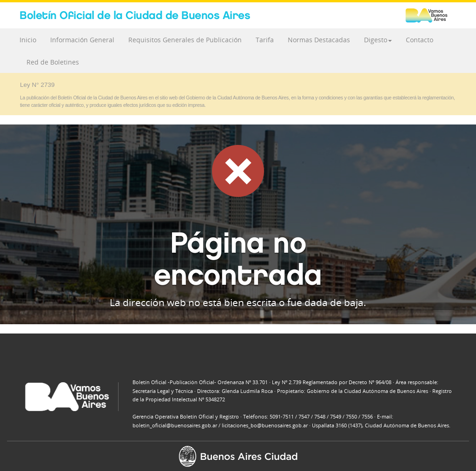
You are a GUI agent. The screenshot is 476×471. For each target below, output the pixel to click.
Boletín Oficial (135, 15)
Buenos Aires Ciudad (431, 15)
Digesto (378, 40)
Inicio (28, 40)
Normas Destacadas (319, 40)
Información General (82, 40)
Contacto (420, 40)
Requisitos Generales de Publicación (185, 40)
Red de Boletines (53, 62)
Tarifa (265, 40)
